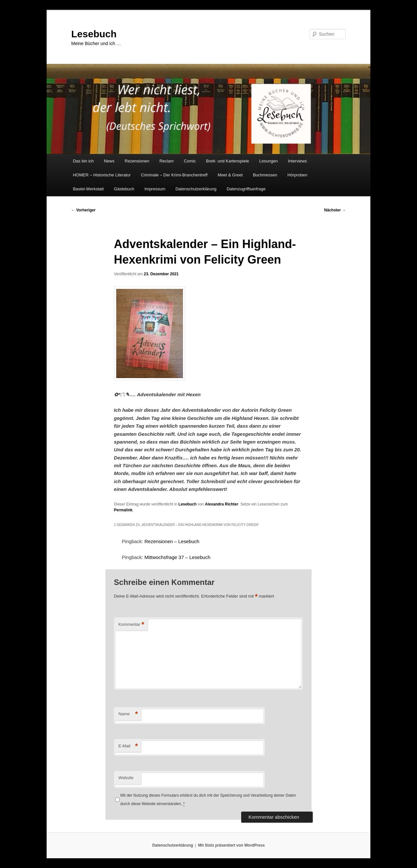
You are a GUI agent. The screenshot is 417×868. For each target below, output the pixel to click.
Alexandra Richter (222, 504)
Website (126, 778)
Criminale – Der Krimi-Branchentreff (174, 175)
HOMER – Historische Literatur (102, 175)
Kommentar (131, 625)
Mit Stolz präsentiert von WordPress (231, 845)
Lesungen (269, 161)
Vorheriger (83, 210)
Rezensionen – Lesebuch (172, 541)
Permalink (123, 510)
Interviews (297, 161)
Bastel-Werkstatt (88, 189)
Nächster (335, 210)
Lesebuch (94, 34)
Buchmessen (265, 175)
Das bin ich (83, 161)
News (109, 161)
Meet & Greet (230, 175)
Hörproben (297, 175)
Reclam (166, 161)
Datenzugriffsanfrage (246, 189)
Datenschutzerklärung (196, 189)
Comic (190, 161)
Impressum (155, 189)
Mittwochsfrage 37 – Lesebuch (177, 557)
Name (128, 714)
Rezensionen (137, 161)
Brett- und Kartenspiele (227, 161)
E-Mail (128, 746)
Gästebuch (124, 189)
